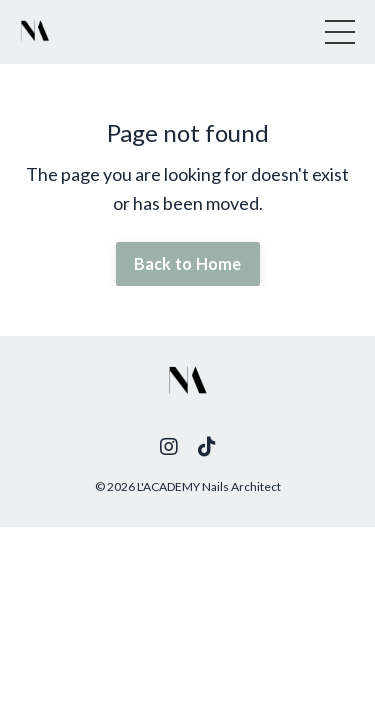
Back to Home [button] (188, 263)
